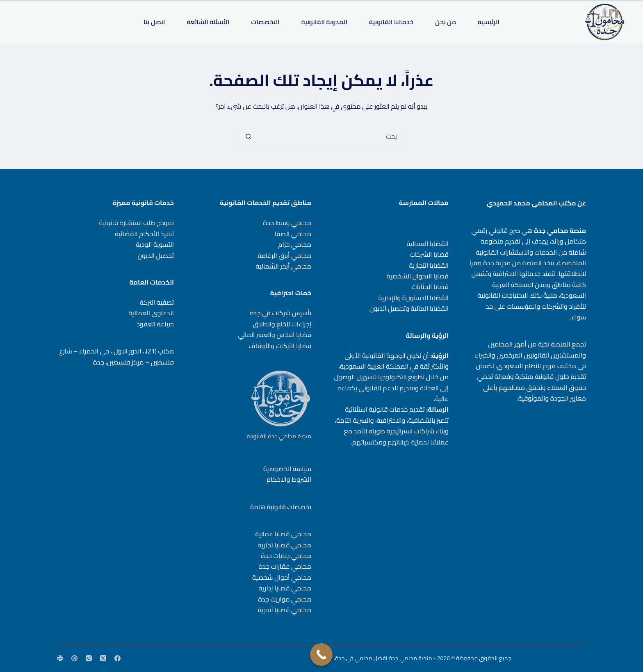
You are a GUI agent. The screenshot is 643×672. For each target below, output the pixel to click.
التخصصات (265, 22)
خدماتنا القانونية (391, 22)
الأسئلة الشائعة (208, 22)
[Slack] (60, 658)
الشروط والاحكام (289, 479)
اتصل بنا (154, 22)
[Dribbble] (74, 658)
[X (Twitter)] (103, 658)
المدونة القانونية (324, 22)
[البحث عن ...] (330, 136)
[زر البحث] (248, 136)
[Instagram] (89, 658)
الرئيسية (489, 22)
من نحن (446, 22)
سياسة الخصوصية (287, 469)
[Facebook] (117, 658)
